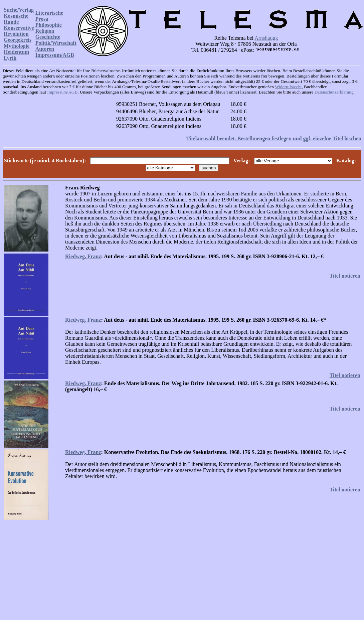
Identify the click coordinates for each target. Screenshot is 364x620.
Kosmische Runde (16, 19)
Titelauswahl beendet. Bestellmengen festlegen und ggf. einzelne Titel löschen (274, 138)
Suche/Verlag (19, 10)
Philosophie (49, 25)
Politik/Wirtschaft (56, 43)
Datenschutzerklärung (334, 92)
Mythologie (17, 46)
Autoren (45, 49)
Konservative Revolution (19, 31)
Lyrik (10, 58)
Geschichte (48, 37)
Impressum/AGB (55, 55)
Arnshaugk (266, 38)
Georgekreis (18, 40)
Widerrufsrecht (288, 87)
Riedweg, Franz (83, 256)
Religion (45, 31)
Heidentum (16, 52)
